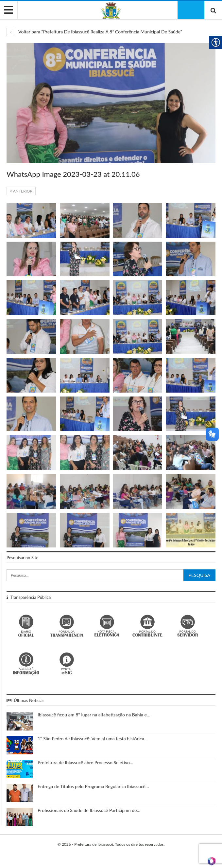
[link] (111, 10)
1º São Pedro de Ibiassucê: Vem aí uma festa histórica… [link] (93, 739)
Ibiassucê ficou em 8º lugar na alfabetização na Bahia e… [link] (94, 715)
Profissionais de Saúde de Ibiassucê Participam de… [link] (89, 810)
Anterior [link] (21, 191)
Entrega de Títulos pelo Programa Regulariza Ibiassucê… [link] (93, 786)
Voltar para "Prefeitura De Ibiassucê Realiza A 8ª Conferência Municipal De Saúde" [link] (94, 32)
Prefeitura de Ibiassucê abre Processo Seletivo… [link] (85, 762)
